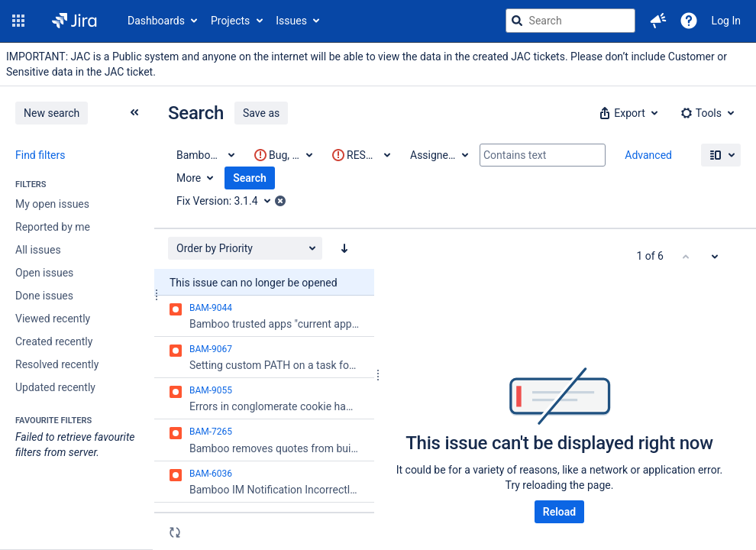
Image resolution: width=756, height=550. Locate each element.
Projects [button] (230, 21)
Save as (261, 113)
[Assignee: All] (438, 155)
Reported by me (53, 227)
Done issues (44, 296)
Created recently (54, 341)
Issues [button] (291, 21)
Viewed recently (53, 319)
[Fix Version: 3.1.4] (229, 201)
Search (250, 178)
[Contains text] (543, 155)
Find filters (40, 155)
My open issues (52, 204)
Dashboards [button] (156, 21)
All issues (38, 250)
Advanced (648, 155)
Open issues (44, 273)
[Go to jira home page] (74, 21)
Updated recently (55, 387)
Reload (559, 512)
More (189, 178)
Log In (726, 21)
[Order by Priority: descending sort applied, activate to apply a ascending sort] (344, 248)
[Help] (689, 21)
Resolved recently (57, 364)
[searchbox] (570, 21)
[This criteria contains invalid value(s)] (283, 155)
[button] (18, 21)
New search (52, 113)
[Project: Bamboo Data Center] (205, 155)
